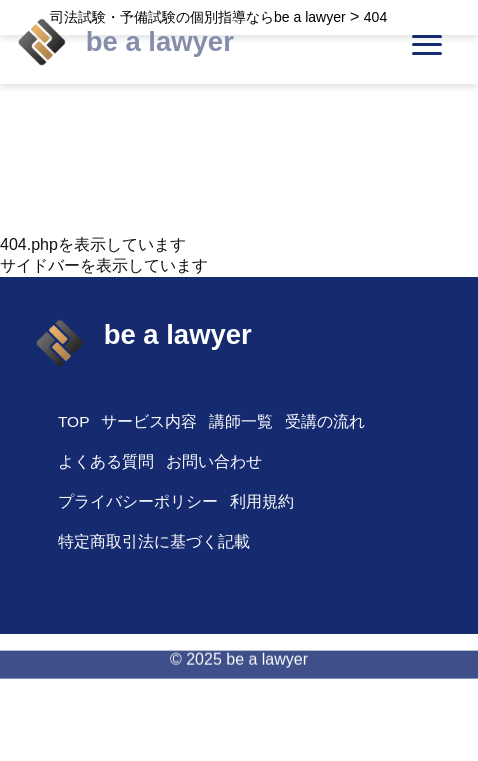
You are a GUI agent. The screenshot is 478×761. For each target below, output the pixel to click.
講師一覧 (241, 421)
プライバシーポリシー (138, 501)
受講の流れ (325, 421)
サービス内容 (149, 421)
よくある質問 (106, 461)
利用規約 (262, 501)
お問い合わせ (214, 461)
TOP (74, 421)
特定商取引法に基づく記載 (154, 541)
